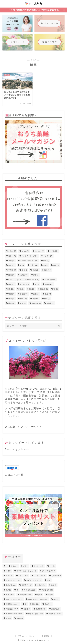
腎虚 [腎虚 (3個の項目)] (11, 294)
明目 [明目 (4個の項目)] (56, 265)
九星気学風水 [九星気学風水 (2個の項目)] (56, 576)
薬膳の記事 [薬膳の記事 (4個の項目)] (56, 609)
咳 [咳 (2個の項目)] (17, 590)
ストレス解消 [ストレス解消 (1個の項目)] (23, 576)
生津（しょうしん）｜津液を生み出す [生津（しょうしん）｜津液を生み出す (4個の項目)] (24, 280)
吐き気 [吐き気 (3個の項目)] (8, 590)
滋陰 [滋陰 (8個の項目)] (11, 275)
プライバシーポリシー (27, 636)
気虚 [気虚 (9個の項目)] (35, 270)
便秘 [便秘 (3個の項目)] (49, 580)
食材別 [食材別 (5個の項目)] (8, 618)
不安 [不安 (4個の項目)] (11, 261)
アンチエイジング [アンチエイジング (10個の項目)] (49, 571)
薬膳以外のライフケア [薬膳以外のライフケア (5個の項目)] (14, 614)
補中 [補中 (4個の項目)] (11, 299)
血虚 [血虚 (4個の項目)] (48, 294)
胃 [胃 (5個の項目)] (22, 289)
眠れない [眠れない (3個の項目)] (48, 604)
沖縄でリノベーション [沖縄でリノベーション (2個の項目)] (14, 599)
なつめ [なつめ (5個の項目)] (25, 251)
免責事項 (45, 636)
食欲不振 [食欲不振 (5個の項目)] (20, 618)
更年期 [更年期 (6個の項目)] (12, 270)
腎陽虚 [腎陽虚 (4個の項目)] (24, 294)
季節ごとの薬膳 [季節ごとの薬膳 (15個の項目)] (47, 590)
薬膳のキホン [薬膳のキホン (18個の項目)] (41, 609)
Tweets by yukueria (17, 449)
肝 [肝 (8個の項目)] (37, 284)
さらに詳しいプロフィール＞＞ (23, 427)
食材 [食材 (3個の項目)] (23, 303)
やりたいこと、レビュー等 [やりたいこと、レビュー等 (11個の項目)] (26, 571)
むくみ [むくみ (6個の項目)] (54, 251)
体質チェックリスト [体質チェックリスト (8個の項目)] (29, 261)
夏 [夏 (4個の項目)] (22, 265)
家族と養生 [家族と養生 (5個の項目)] (10, 595)
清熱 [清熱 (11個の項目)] (48, 270)
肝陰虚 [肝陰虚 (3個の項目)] (49, 284)
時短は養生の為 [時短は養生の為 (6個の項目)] (26, 595)
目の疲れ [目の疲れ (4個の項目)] (35, 604)
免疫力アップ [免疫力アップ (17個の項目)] (26, 585)
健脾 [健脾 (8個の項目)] (46, 261)
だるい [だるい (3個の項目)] (12, 251)
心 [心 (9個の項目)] (45, 265)
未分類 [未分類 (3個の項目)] (50, 595)
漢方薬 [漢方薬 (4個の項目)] (24, 275)
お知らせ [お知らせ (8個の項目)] (14, 566)
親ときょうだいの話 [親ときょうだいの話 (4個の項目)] (35, 614)
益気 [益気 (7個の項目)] (11, 284)
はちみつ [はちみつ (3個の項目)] (40, 251)
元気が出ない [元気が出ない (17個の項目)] (11, 585)
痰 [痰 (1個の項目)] (26, 604)
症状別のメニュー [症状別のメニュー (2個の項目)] (12, 604)
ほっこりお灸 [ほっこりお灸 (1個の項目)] (39, 566)
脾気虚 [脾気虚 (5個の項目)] (44, 289)
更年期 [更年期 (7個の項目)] (40, 595)
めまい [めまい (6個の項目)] (12, 256)
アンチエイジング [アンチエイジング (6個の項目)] (30, 256)
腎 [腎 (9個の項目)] (56, 289)
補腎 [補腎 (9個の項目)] (35, 299)
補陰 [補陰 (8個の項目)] (11, 303)
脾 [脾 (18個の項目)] (32, 289)
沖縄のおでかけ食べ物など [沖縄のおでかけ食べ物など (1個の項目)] (38, 599)
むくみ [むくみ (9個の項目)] (52, 566)
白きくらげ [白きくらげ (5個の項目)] (50, 280)
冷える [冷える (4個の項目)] (54, 585)
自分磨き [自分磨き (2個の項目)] (27, 609)
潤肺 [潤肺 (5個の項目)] (36, 275)
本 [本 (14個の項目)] (24, 270)
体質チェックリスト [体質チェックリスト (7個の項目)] (13, 580)
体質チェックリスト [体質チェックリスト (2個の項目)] (34, 580)
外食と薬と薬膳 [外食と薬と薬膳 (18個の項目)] (30, 590)
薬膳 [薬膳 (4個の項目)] (36, 294)
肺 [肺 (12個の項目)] (11, 289)
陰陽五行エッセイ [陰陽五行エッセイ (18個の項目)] (55, 614)
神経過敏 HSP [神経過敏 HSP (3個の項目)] (12, 609)
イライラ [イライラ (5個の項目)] (9, 576)
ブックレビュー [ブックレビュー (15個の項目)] (40, 576)
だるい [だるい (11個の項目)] (26, 566)
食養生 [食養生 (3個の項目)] (50, 303)
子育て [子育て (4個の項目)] (34, 265)
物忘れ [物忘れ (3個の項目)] (56, 599)
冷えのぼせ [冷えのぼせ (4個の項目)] (41, 585)
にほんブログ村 (14, 475)
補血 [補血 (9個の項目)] (47, 299)
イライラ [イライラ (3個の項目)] (48, 256)
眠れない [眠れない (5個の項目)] (25, 284)
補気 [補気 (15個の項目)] (23, 299)
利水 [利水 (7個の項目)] (11, 265)
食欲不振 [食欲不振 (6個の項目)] (36, 303)
